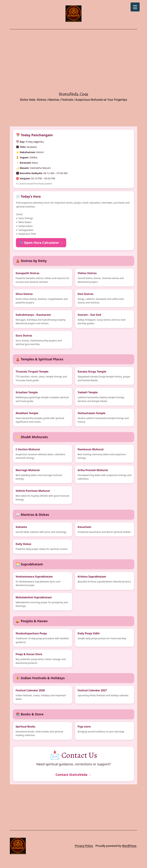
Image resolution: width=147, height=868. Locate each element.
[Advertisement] (73, 61)
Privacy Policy (84, 846)
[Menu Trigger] (135, 7)
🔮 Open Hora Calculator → (41, 243)
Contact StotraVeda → (73, 775)
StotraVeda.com (73, 94)
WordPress (129, 846)
